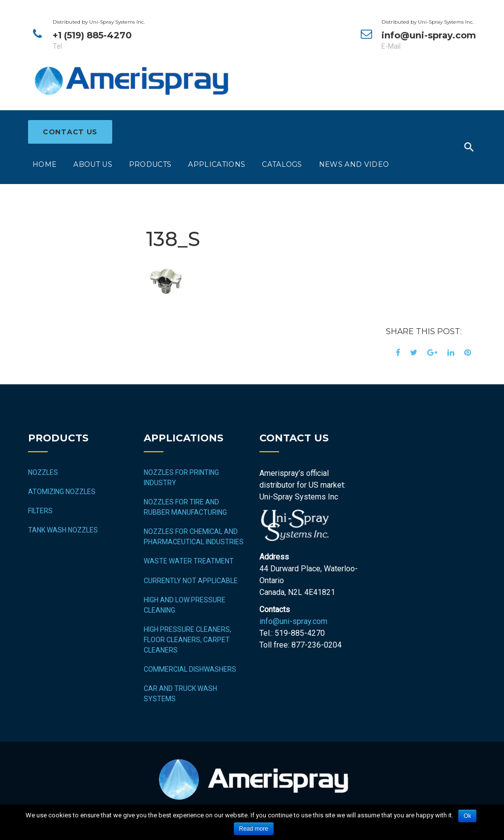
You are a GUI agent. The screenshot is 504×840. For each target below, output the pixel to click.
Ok (467, 816)
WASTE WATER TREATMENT (189, 561)
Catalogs (282, 164)
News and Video (354, 164)
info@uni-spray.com (293, 621)
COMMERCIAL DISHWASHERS (190, 669)
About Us (93, 164)
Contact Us (70, 132)
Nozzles (43, 472)
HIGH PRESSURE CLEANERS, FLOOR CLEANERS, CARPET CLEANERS (188, 640)
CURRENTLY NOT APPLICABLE (191, 581)
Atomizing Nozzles (62, 492)
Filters (40, 511)
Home (45, 164)
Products (150, 164)
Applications (217, 164)
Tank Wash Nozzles (63, 530)
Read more (254, 829)
